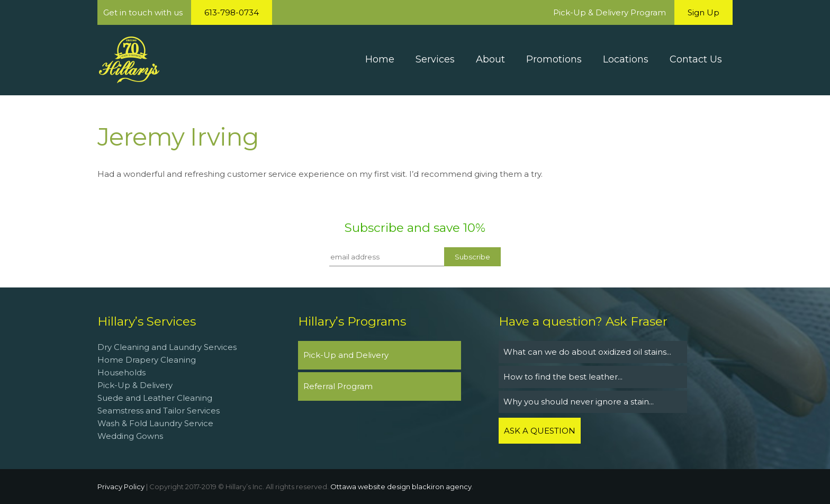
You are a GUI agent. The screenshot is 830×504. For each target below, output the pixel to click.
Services (435, 59)
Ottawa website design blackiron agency (401, 487)
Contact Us (696, 59)
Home (380, 59)
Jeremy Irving (178, 137)
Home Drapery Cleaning (147, 360)
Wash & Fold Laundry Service (155, 423)
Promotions (554, 59)
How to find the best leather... (563, 377)
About (490, 59)
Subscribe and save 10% (415, 228)
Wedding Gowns (130, 436)
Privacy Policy (121, 487)
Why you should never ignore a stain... (579, 402)
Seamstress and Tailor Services (160, 411)
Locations (626, 59)
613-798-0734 (232, 12)
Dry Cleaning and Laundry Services (167, 347)
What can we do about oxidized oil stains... (587, 352)
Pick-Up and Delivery (346, 355)
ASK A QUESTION (540, 431)
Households (121, 372)
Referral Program (338, 386)
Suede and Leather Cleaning (155, 398)
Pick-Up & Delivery (135, 385)
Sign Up (703, 12)
